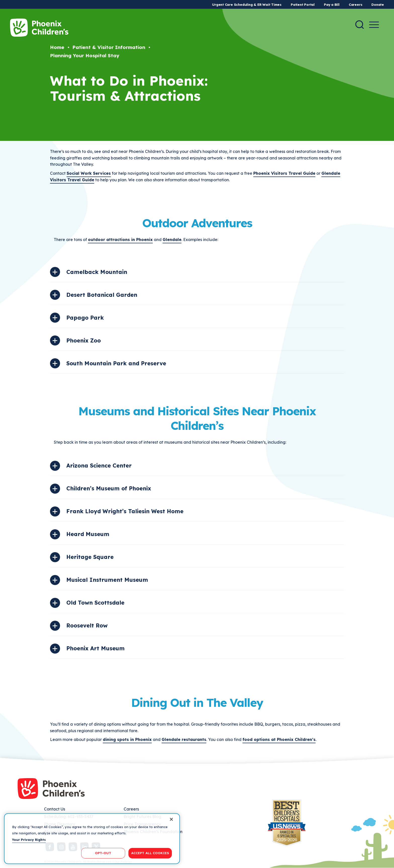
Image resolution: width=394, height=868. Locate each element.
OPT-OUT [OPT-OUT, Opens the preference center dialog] (103, 853)
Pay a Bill (332, 5)
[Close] (171, 819)
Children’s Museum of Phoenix (109, 488)
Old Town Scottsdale (95, 603)
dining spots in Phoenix (127, 739)
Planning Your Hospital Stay (85, 55)
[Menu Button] (374, 25)
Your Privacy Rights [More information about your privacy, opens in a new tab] (29, 840)
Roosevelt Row (87, 625)
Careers (355, 5)
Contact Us (55, 809)
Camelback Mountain (97, 272)
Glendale (172, 240)
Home (57, 47)
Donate (378, 5)
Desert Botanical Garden (102, 295)
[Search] (360, 25)
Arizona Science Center (99, 466)
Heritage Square (90, 557)
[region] (92, 839)
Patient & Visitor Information (109, 47)
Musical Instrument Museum (107, 580)
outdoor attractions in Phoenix (120, 240)
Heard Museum (88, 534)
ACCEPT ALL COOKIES (150, 853)
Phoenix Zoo (84, 340)
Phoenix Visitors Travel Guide (284, 173)
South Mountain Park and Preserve (116, 363)
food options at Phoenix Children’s (279, 739)
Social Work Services (89, 173)
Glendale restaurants (184, 739)
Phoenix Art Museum (95, 648)
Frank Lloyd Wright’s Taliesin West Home (125, 511)
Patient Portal (303, 5)
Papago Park (85, 318)
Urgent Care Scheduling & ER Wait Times (247, 5)
